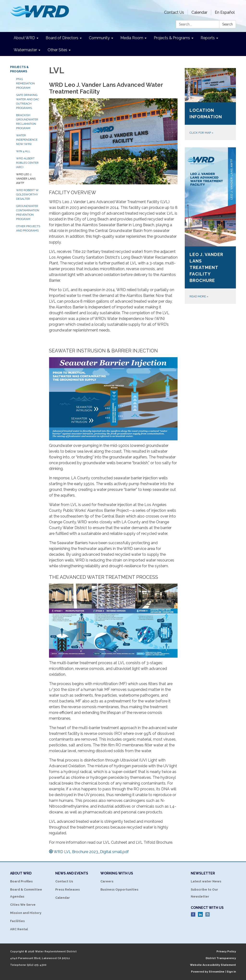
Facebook (193, 914)
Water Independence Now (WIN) (27, 140)
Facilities (17, 921)
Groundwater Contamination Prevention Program (28, 212)
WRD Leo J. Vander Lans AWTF (26, 179)
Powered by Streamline (208, 972)
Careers (107, 881)
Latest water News (206, 881)
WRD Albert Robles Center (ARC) (27, 163)
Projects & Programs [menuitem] (172, 38)
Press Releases (68, 889)
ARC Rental (19, 929)
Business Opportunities (119, 889)
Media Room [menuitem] (132, 38)
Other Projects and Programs (28, 228)
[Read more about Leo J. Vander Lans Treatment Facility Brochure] (210, 226)
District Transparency (221, 958)
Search (228, 24)
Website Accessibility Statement (213, 965)
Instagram (208, 914)
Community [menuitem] (99, 38)
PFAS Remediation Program (25, 83)
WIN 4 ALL (23, 151)
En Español (225, 12)
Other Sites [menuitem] (57, 50)
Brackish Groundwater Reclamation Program (27, 122)
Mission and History (26, 913)
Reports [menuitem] (208, 38)
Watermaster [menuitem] (25, 50)
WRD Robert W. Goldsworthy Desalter (28, 194)
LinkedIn (200, 914)
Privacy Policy (226, 952)
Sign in (231, 972)
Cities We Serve (23, 905)
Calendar (199, 12)
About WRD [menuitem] (24, 38)
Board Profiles (21, 881)
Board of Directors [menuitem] (62, 38)
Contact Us (174, 12)
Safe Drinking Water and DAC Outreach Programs (28, 101)
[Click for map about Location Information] (210, 104)
